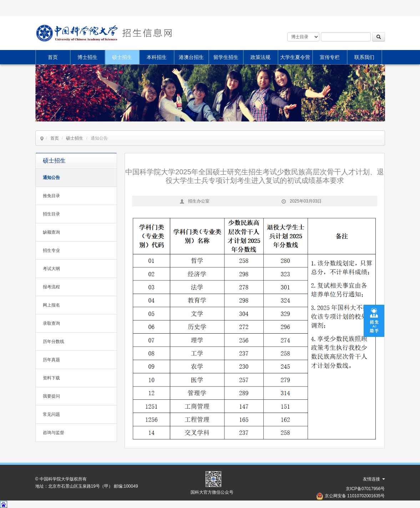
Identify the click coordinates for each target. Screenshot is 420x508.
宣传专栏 (330, 57)
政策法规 (260, 57)
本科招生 (157, 57)
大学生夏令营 (295, 57)
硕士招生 (122, 57)
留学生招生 (226, 57)
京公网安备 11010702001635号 (355, 496)
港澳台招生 (191, 57)
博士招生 (87, 57)
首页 (53, 57)
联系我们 (364, 57)
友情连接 (374, 479)
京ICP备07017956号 (365, 489)
